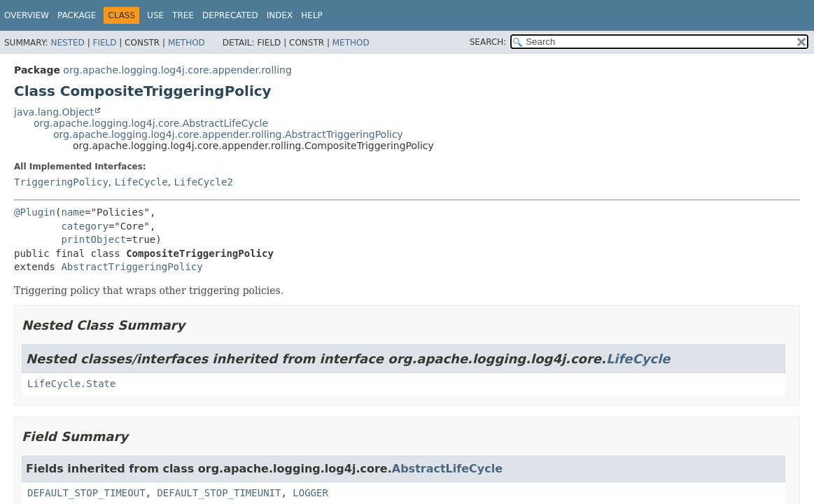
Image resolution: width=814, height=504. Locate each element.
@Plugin (35, 212)
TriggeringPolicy (61, 182)
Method (187, 43)
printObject (93, 239)
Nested (67, 43)
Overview (27, 15)
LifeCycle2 (204, 182)
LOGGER (310, 493)
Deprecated (230, 15)
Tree (183, 15)
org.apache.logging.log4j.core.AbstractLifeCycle (151, 123)
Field (104, 43)
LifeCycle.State (71, 384)
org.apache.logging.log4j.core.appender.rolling (177, 70)
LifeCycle (141, 182)
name (73, 212)
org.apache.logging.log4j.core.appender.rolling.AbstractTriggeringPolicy (228, 134)
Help (312, 15)
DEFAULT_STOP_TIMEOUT (86, 493)
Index (280, 15)
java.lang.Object (54, 112)
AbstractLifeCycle (447, 469)
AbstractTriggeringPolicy (132, 267)
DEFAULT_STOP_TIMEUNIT (219, 493)
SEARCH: (488, 42)
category (84, 226)
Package (77, 15)
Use (155, 15)
